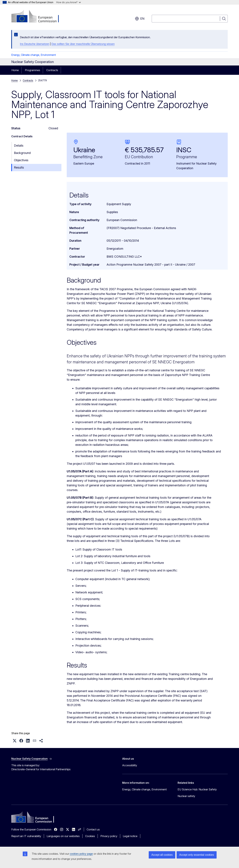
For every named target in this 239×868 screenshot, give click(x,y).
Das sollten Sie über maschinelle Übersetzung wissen (83, 44)
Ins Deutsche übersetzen (35, 44)
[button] (15, 741)
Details (19, 146)
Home (15, 70)
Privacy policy (109, 836)
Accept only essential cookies (197, 855)
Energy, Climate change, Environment (34, 55)
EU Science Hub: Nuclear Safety (197, 789)
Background (22, 153)
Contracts (52, 70)
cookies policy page (81, 854)
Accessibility (130, 765)
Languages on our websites (63, 836)
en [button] (140, 19)
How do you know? (69, 2)
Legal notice (130, 836)
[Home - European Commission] (38, 17)
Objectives (21, 160)
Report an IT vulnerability (26, 836)
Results (19, 167)
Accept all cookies (162, 855)
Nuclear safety (186, 796)
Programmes (33, 70)
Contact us (93, 829)
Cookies (90, 836)
